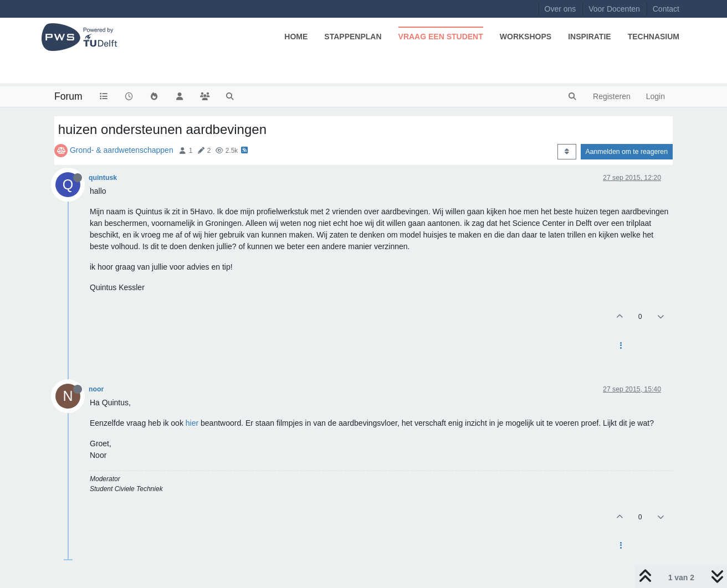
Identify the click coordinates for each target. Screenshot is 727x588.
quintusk (103, 178)
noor (96, 389)
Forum (68, 96)
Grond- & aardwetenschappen (122, 150)
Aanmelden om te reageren (627, 152)
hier (192, 423)
